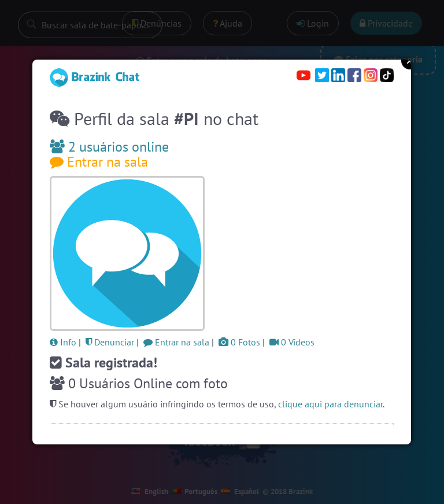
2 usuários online (109, 147)
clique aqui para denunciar (330, 404)
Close (410, 61)
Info (63, 342)
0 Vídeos (292, 342)
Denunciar (110, 342)
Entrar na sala (99, 162)
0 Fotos (239, 342)
